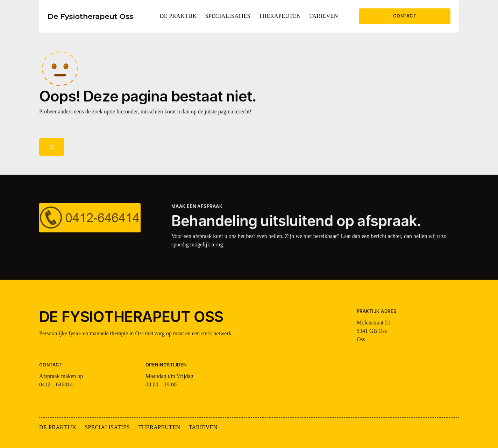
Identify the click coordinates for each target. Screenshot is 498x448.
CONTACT (405, 16)
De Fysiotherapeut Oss (90, 16)
